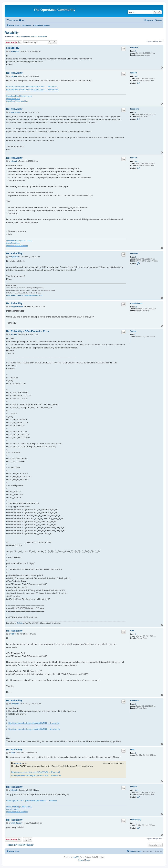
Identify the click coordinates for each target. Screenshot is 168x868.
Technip (133, 331)
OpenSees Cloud (13, 99)
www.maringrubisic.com (34, 295)
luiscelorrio (135, 109)
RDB (132, 631)
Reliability (12, 33)
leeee (132, 750)
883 (137, 76)
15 (136, 307)
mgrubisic (134, 253)
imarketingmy (136, 820)
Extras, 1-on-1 (26, 96)
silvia (18, 36)
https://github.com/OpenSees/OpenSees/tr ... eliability (32, 800)
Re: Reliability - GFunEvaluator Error (28, 331)
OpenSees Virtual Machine (17, 101)
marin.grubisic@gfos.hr (15, 295)
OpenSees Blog (13, 96)
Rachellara (134, 700)
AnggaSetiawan (136, 303)
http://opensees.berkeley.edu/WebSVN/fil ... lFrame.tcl (32, 87)
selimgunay (25, 36)
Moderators (43, 36)
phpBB (75, 857)
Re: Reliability (14, 73)
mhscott (34, 36)
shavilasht (134, 48)
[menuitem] (22, 20)
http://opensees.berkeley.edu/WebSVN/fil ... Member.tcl (32, 90)
